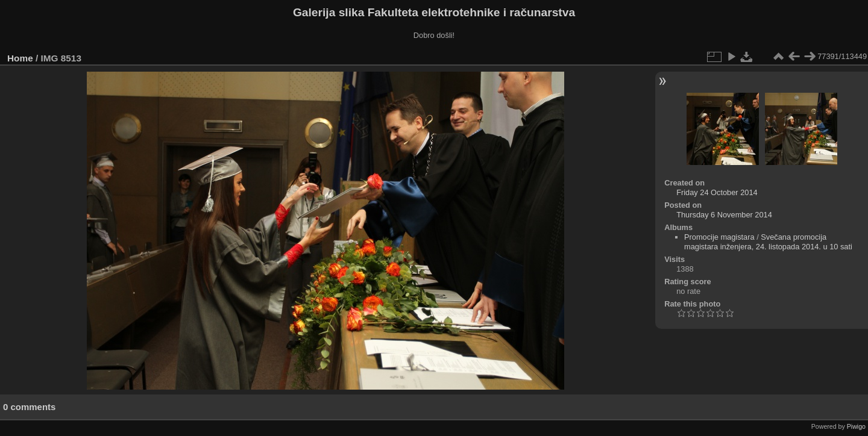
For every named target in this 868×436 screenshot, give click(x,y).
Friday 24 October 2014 (717, 192)
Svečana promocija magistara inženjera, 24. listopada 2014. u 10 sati (768, 242)
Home (20, 58)
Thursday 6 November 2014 (724, 215)
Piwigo (856, 426)
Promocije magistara (719, 237)
